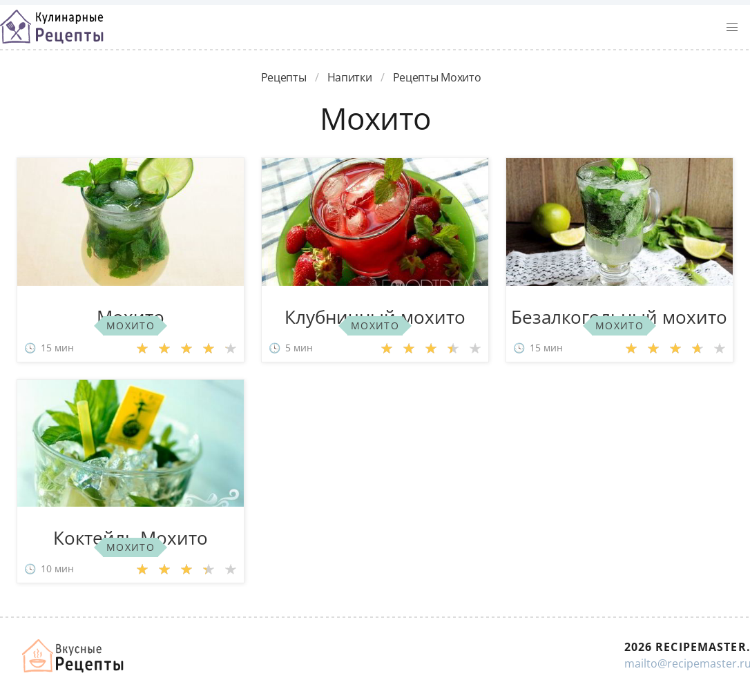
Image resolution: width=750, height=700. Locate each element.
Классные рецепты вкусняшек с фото (52, 27)
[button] (732, 28)
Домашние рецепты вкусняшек (74, 656)
